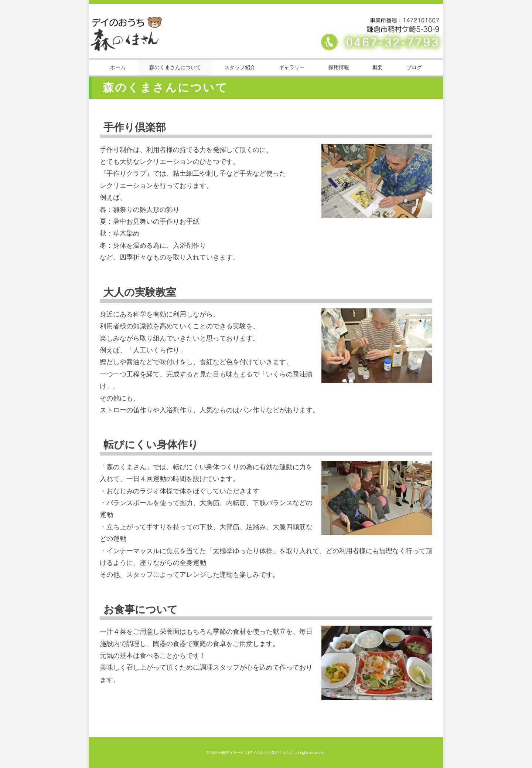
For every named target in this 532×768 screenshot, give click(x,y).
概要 (378, 67)
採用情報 (339, 67)
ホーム (118, 67)
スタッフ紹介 (240, 67)
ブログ (414, 67)
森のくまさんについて (175, 67)
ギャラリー (292, 67)
